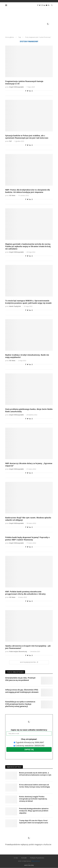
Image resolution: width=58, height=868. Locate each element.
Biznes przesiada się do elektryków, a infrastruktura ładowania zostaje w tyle (35, 774)
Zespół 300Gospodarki (16, 87)
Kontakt (24, 858)
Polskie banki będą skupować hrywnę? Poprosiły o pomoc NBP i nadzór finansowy (27, 538)
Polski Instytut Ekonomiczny (18, 651)
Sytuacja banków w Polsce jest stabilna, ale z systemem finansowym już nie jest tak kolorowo (27, 137)
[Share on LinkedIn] (30, 91)
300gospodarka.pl (36, 861)
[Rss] (49, 5)
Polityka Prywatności (37, 858)
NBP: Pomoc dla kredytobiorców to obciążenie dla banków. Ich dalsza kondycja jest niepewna (28, 191)
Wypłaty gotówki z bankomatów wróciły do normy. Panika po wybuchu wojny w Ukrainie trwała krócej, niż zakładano (28, 246)
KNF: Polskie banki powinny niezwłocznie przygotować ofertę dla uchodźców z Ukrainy (25, 593)
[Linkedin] (44, 5)
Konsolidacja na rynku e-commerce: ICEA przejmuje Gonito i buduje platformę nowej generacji (20, 704)
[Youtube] (47, 5)
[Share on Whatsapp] (32, 91)
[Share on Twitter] (28, 91)
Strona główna (10, 37)
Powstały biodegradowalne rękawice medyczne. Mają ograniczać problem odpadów (34, 811)
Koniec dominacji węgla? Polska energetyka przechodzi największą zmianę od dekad (33, 799)
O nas (16, 858)
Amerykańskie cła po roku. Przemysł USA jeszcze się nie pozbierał (20, 679)
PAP (10, 141)
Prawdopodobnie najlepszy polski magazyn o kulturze (28, 839)
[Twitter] (40, 5)
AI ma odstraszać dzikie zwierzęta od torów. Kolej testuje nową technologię (34, 786)
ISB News (12, 195)
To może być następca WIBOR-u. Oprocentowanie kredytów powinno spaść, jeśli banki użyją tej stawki (28, 302)
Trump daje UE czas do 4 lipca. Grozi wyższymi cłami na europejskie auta (34, 822)
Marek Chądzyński (15, 306)
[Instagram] (42, 5)
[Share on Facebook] (26, 91)
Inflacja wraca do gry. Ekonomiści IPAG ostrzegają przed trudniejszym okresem (22, 691)
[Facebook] (38, 5)
